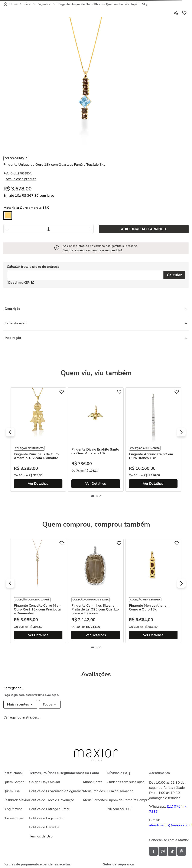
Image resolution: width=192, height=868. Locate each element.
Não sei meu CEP (20, 283)
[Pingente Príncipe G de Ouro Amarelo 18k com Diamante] (93, 439)
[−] (7, 229)
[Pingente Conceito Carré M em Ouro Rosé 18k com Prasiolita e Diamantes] (93, 591)
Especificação (96, 323)
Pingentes (43, 4)
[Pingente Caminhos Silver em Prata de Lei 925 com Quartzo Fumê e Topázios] (150, 591)
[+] (90, 229)
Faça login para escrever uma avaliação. (31, 695)
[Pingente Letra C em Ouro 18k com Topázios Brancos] (35, 591)
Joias (27, 4)
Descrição (96, 309)
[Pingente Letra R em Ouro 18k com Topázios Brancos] (35, 439)
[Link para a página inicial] (11, 4)
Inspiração (96, 338)
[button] (10, 432)
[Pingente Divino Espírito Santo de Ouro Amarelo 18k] (150, 439)
